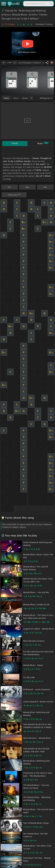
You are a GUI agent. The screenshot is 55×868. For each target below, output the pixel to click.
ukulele (25, 98)
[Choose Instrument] (31, 98)
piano (16, 98)
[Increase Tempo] (15, 63)
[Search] (51, 4)
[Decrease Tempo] (4, 63)
